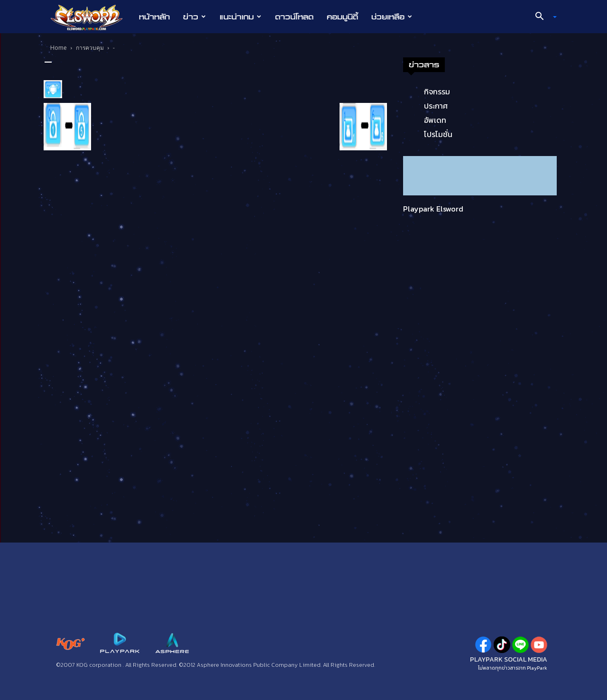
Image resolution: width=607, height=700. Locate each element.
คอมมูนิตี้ (342, 17)
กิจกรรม (437, 92)
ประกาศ (436, 106)
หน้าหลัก (154, 17)
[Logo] (91, 17)
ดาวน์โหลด (294, 17)
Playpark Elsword (433, 209)
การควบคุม (90, 48)
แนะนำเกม (240, 17)
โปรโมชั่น (438, 134)
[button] (543, 17)
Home (59, 48)
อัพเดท (435, 120)
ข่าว (194, 17)
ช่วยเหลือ (392, 17)
